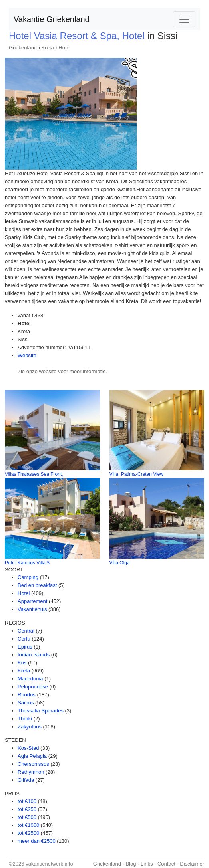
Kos (22, 663)
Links (147, 864)
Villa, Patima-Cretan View (137, 474)
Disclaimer (192, 864)
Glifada (26, 780)
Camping (28, 577)
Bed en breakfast (37, 585)
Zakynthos (30, 727)
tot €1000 (28, 825)
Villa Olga (120, 563)
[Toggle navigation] (184, 19)
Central (26, 631)
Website (27, 355)
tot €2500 (28, 833)
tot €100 (27, 801)
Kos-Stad (28, 748)
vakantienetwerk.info (49, 864)
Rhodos (27, 695)
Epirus (25, 647)
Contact (166, 864)
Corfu (24, 639)
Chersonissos (33, 764)
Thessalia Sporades (41, 711)
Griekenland (23, 48)
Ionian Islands (34, 655)
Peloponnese (33, 687)
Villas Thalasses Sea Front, (34, 474)
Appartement (32, 601)
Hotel (64, 48)
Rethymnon (31, 772)
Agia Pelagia (32, 756)
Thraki (25, 719)
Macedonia (30, 679)
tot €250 (27, 809)
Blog (131, 864)
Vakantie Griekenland (52, 19)
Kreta (48, 48)
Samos (26, 703)
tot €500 (27, 817)
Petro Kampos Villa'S (27, 563)
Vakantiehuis (32, 609)
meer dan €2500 (37, 841)
